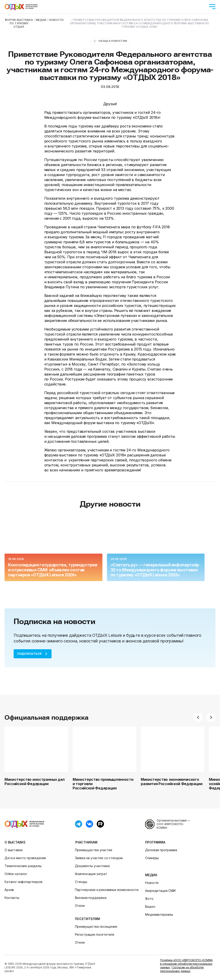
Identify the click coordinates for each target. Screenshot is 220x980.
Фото (149, 899)
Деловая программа (161, 850)
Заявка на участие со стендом (99, 858)
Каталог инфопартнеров (23, 882)
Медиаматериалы (159, 914)
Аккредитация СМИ (160, 891)
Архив (9, 890)
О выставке (15, 842)
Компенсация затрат (91, 874)
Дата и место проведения (25, 858)
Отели (80, 906)
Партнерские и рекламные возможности (107, 890)
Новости (152, 883)
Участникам (86, 842)
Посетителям (87, 919)
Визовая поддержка (91, 898)
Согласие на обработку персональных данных (182, 969)
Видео (150, 907)
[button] (198, 717)
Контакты (12, 898)
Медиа (151, 875)
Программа (155, 842)
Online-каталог (16, 874)
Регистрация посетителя (95, 934)
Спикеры (152, 858)
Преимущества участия (94, 850)
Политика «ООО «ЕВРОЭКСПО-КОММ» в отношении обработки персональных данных (186, 964)
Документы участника (92, 866)
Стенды (81, 882)
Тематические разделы (23, 866)
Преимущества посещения (96, 927)
